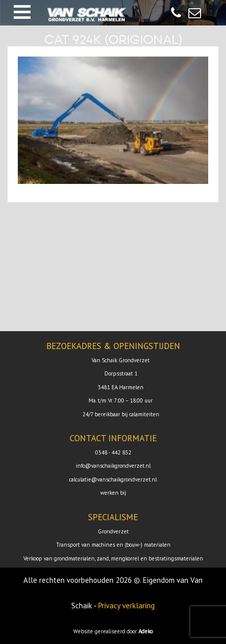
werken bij (113, 493)
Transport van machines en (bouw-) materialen (113, 545)
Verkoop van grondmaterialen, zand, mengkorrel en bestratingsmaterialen (113, 558)
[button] (22, 12)
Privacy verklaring (126, 606)
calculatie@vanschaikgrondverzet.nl (113, 479)
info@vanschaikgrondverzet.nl (113, 466)
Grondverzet (113, 531)
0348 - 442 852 (113, 452)
